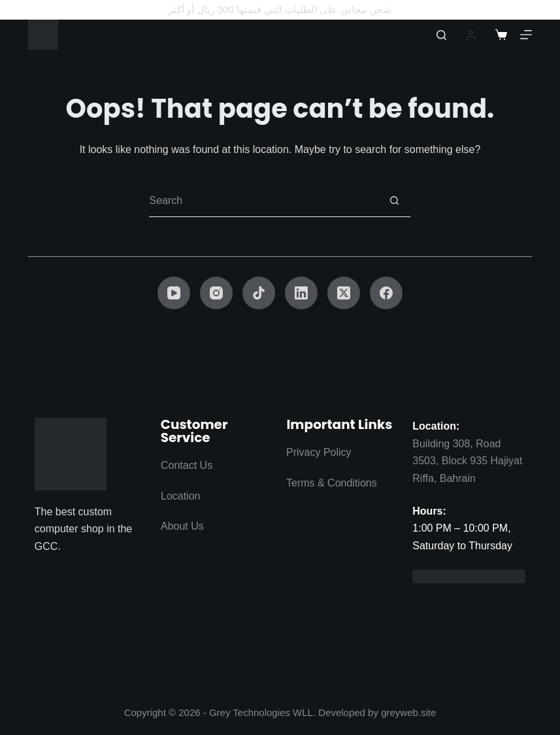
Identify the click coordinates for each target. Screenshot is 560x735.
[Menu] (526, 35)
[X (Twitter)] (344, 293)
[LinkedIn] (301, 293)
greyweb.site (408, 712)
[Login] (471, 35)
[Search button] (394, 201)
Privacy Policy (319, 452)
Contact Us (187, 465)
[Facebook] (386, 293)
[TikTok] (259, 293)
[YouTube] (174, 293)
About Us (182, 526)
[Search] (441, 35)
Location (181, 496)
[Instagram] (216, 293)
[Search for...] (263, 201)
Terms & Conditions (332, 483)
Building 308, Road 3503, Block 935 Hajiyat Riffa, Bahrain (467, 461)
